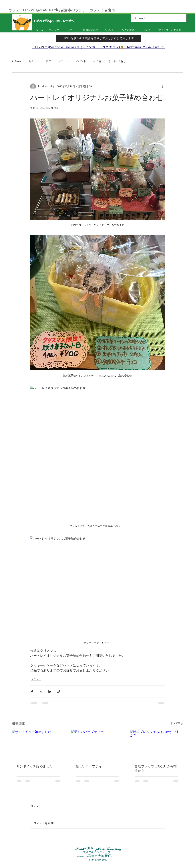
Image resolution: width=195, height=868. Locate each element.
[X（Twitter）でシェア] (41, 692)
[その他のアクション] (163, 86)
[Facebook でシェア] (32, 692)
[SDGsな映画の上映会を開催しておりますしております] (99, 38)
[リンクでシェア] (59, 692)
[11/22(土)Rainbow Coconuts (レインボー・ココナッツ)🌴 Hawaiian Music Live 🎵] (99, 47)
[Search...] (159, 18)
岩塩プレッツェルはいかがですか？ (156, 768)
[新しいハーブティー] (98, 745)
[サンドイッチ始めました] (38, 745)
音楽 (49, 61)
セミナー (34, 61)
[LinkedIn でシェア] (50, 692)
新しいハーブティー (90, 766)
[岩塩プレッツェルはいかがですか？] (157, 745)
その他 (97, 61)
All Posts (17, 61)
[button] (108, 30)
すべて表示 (177, 723)
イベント (81, 61)
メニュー (63, 61)
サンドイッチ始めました (35, 766)
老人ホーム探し (117, 61)
